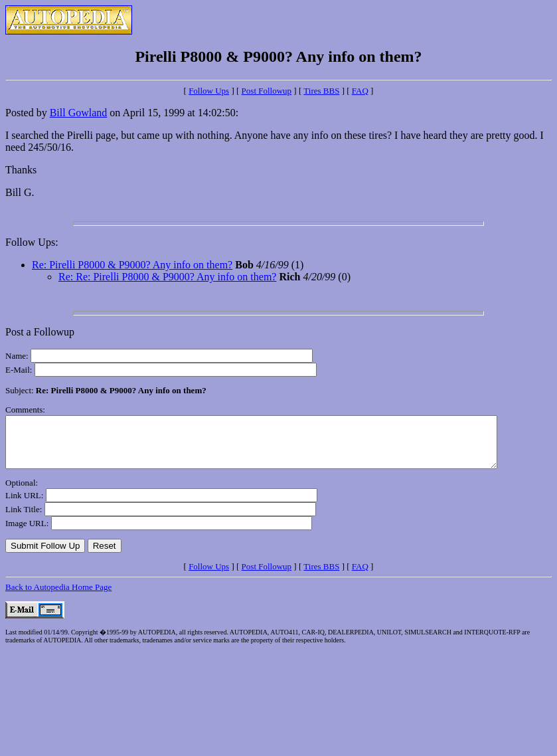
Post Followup (267, 91)
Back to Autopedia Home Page (58, 597)
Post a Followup (40, 332)
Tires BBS (321, 91)
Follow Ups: (32, 242)
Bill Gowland (79, 113)
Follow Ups (209, 91)
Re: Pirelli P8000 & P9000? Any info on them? (132, 265)
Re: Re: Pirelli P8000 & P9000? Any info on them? (167, 277)
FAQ (360, 91)
